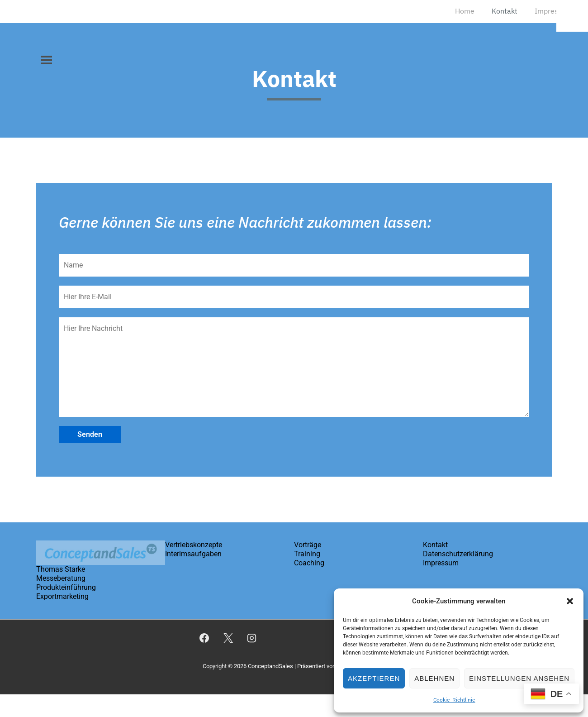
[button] (570, 601)
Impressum (553, 11)
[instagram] (252, 638)
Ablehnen (434, 678)
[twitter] (228, 638)
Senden (90, 434)
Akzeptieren (374, 678)
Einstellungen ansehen (519, 678)
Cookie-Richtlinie (454, 700)
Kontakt (505, 11)
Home (465, 11)
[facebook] (204, 638)
